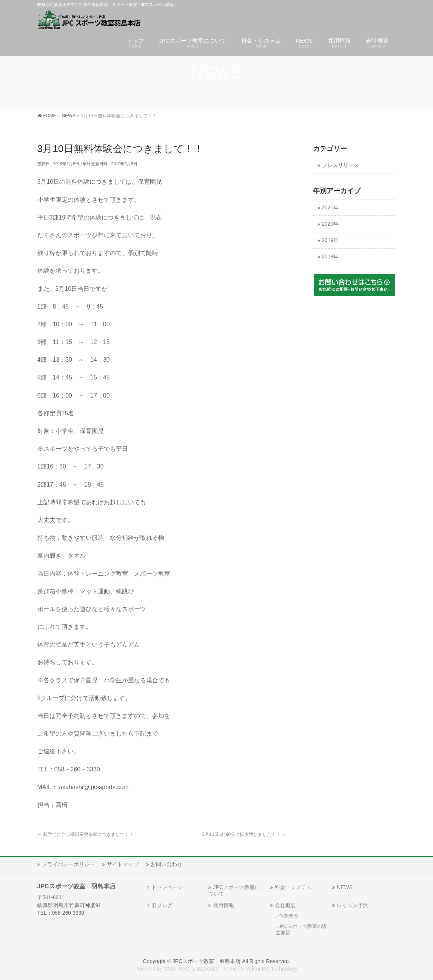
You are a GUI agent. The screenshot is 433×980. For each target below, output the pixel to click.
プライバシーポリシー (68, 864)
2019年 (330, 240)
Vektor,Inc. (258, 969)
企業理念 (288, 916)
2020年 (330, 224)
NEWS (345, 887)
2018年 (330, 257)
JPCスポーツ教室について (234, 890)
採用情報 (223, 905)
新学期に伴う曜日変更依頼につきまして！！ (86, 834)
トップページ (167, 887)
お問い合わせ (166, 864)
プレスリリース (341, 165)
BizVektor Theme (217, 969)
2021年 (330, 208)
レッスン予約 (353, 905)
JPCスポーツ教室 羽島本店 (207, 961)
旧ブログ (162, 905)
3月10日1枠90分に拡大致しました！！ (244, 834)
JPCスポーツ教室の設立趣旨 (301, 930)
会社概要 (285, 905)
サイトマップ (123, 864)
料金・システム (293, 887)
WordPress (177, 969)
